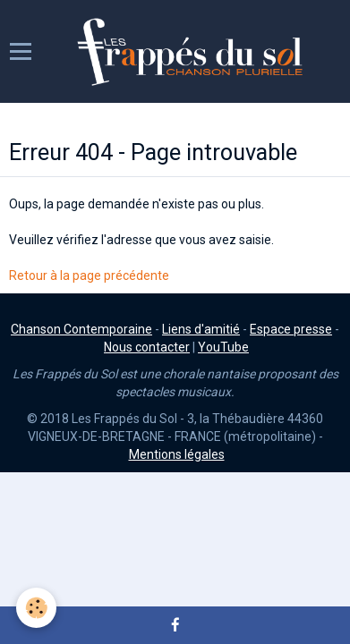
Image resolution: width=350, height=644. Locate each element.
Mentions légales (177, 454)
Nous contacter (147, 347)
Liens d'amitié (201, 329)
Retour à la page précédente (89, 275)
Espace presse (291, 329)
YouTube (223, 347)
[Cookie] (36, 608)
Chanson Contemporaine (81, 329)
